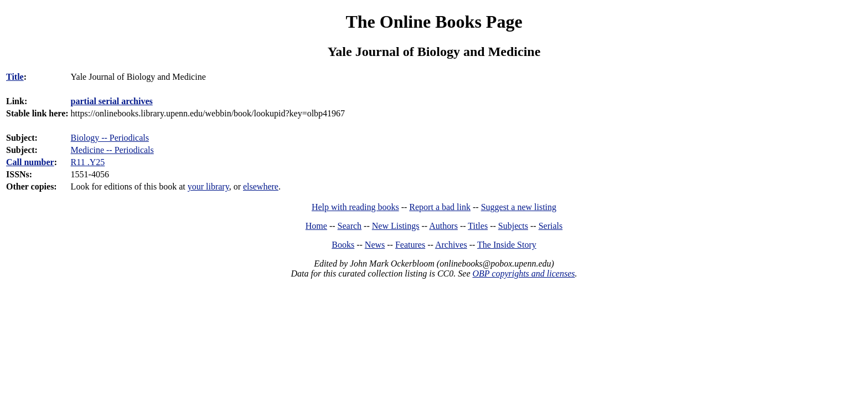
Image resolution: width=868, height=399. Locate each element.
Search (350, 226)
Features (410, 245)
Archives (451, 245)
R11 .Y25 (88, 162)
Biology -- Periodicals (110, 138)
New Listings (396, 226)
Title (15, 77)
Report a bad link (440, 207)
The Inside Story (507, 245)
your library (208, 186)
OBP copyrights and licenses (523, 273)
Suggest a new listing (519, 207)
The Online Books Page (434, 22)
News (375, 245)
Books (343, 245)
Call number (30, 162)
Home (316, 226)
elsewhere (261, 186)
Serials (551, 226)
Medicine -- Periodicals (112, 150)
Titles (478, 226)
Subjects (513, 226)
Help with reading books (355, 207)
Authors (443, 226)
